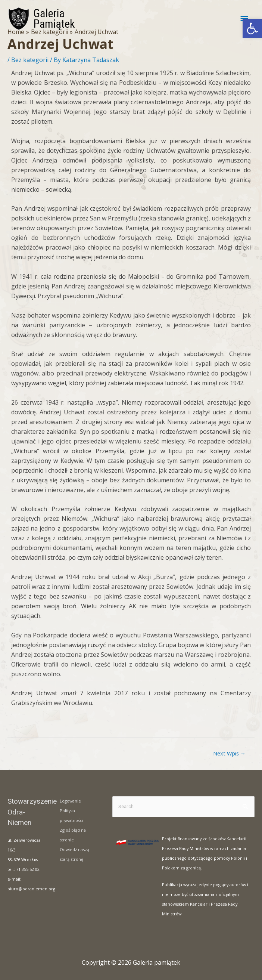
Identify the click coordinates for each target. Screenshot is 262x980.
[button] (252, 28)
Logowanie (70, 801)
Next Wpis (230, 753)
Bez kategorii (30, 60)
